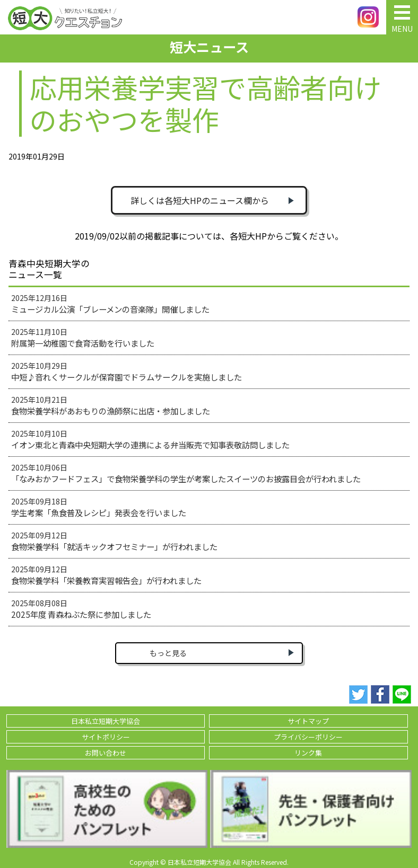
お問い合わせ (106, 753)
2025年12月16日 (110, 304)
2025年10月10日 (150, 439)
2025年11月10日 (83, 338)
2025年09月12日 (114, 541)
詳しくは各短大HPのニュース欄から (200, 200)
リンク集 (308, 753)
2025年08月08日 (81, 609)
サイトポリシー (106, 737)
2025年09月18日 (99, 507)
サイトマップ (308, 721)
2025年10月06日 (186, 473)
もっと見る (168, 653)
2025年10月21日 (111, 405)
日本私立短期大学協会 (106, 721)
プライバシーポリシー (308, 737)
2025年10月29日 (127, 371)
